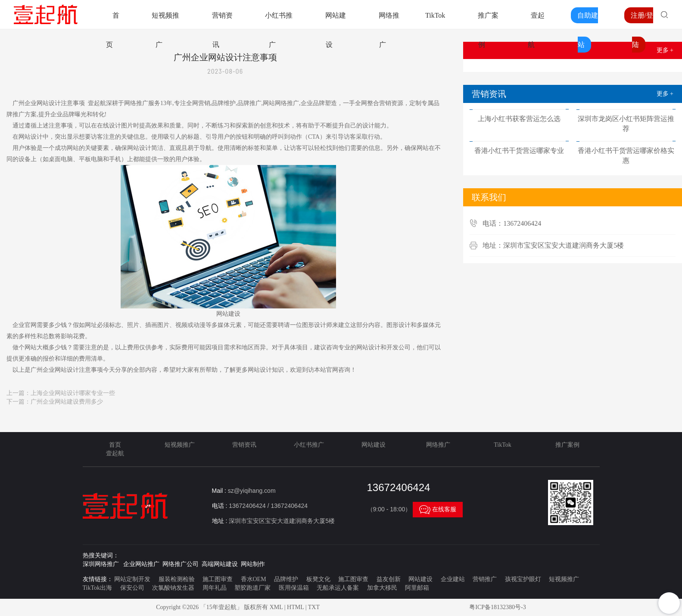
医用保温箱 (294, 588)
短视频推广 (180, 445)
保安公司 (132, 588)
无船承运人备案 (338, 588)
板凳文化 (318, 579)
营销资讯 (244, 445)
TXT (314, 607)
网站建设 (374, 445)
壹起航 (115, 453)
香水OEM (254, 579)
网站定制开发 (132, 579)
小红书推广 (309, 445)
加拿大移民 (382, 588)
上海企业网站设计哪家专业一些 (73, 393)
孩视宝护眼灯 (523, 579)
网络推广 (438, 445)
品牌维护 (286, 579)
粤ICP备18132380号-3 (497, 607)
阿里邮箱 (417, 588)
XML (276, 607)
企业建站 (453, 579)
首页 (115, 445)
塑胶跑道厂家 (252, 588)
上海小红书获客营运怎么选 (519, 119)
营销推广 (485, 579)
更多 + (665, 50)
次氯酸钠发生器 (173, 588)
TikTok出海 (98, 588)
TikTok (435, 15)
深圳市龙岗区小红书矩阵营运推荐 (626, 124)
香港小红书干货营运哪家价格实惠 (626, 156)
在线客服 (438, 510)
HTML (295, 607)
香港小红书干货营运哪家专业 (519, 151)
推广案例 (567, 445)
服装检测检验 (177, 579)
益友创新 (389, 579)
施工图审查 (218, 579)
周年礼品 (215, 588)
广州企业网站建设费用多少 (67, 402)
